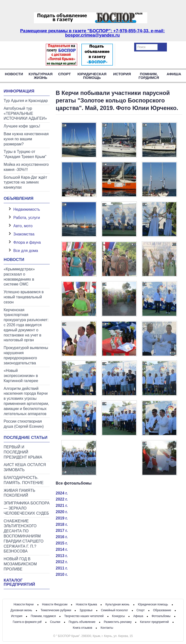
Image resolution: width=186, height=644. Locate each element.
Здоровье (86, 610)
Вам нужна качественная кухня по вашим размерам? (26, 139)
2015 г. (62, 543)
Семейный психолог (115, 610)
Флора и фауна (27, 242)
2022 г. (62, 499)
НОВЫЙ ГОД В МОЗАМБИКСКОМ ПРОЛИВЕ (20, 564)
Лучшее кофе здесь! (22, 126)
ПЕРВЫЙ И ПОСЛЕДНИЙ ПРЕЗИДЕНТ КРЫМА (23, 452)
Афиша (174, 74)
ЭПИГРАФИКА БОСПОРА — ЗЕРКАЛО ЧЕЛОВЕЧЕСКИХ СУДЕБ (27, 508)
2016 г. (62, 537)
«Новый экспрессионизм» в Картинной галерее (21, 376)
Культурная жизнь (41, 76)
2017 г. (62, 531)
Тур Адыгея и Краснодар (26, 101)
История (122, 74)
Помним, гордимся (149, 76)
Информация (19, 91)
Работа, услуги (27, 218)
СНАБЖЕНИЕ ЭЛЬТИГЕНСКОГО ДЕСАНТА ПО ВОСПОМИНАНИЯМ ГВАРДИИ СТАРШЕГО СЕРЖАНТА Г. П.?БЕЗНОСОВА (24, 536)
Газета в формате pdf (27, 622)
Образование (162, 610)
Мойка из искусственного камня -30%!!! (26, 167)
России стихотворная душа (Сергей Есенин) (24, 424)
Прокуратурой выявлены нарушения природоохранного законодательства (26, 355)
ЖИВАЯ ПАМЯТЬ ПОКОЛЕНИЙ (19, 493)
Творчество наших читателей (84, 616)
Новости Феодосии (55, 604)
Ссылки (55, 622)
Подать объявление (82, 622)
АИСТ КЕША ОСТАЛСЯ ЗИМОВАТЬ (25, 467)
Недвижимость (27, 209)
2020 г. (62, 512)
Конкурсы (119, 616)
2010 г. (62, 574)
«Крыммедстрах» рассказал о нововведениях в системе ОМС (19, 277)
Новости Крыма (86, 604)
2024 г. (62, 493)
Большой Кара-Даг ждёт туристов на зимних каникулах (25, 182)
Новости (14, 74)
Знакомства (24, 234)
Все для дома (26, 251)
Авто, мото (23, 226)
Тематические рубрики (56, 610)
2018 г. (62, 524)
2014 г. (62, 549)
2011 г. (62, 568)
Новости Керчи (24, 604)
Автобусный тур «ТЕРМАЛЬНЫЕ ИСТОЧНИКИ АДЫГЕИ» (25, 113)
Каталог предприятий (19, 582)
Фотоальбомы (161, 616)
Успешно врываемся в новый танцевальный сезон (24, 297)
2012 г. (62, 562)
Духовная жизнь (21, 610)
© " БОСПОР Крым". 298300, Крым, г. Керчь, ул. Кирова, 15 (93, 636)
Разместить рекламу (118, 622)
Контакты (107, 628)
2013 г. (62, 556)
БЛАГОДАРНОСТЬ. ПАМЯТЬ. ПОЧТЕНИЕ (24, 480)
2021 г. (62, 506)
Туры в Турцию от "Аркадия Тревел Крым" (25, 154)
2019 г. (62, 518)
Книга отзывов (83, 628)
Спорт (64, 74)
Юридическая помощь (92, 76)
